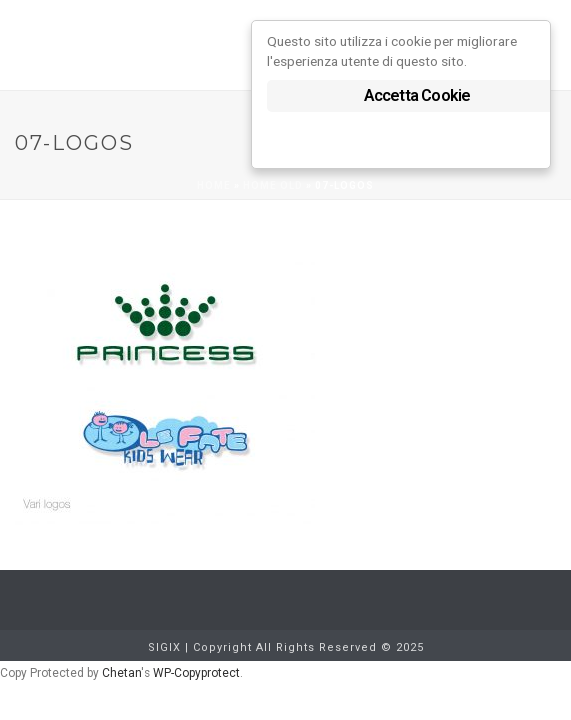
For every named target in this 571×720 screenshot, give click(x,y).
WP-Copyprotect (196, 673)
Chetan (121, 673)
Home (214, 185)
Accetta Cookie (417, 95)
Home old (273, 185)
